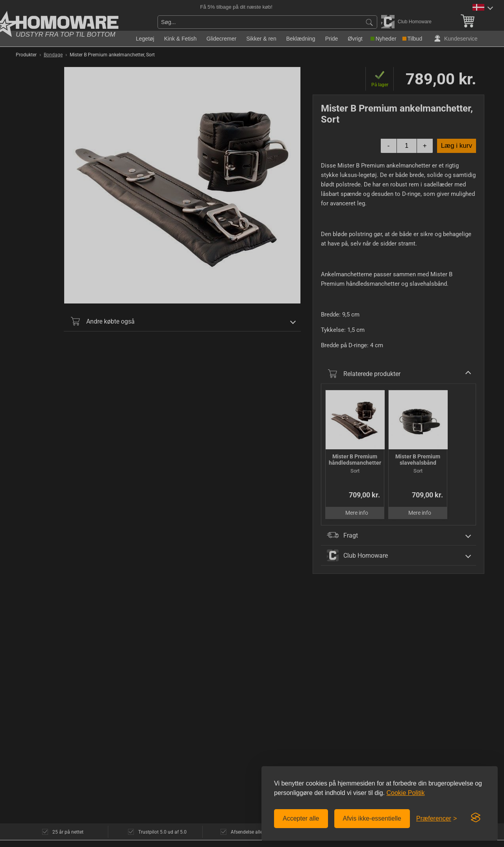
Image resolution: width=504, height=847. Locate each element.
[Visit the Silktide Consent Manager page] (476, 818)
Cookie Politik (405, 793)
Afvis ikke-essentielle (372, 818)
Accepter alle (301, 818)
